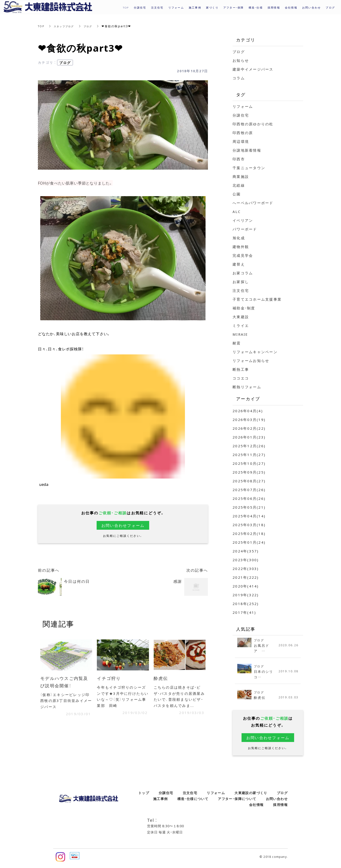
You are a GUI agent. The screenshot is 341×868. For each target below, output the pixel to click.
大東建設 (241, 317)
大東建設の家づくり (251, 796)
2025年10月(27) (249, 463)
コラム (239, 78)
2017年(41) (244, 612)
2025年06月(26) (249, 498)
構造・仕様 (256, 7)
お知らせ (241, 60)
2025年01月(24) (249, 542)
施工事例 (161, 801)
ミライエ (241, 325)
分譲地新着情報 (247, 150)
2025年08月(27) (249, 481)
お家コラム (243, 273)
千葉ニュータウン (249, 168)
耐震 (237, 343)
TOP (42, 26)
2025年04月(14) (249, 516)
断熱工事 (241, 369)
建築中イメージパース (253, 69)
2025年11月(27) (249, 455)
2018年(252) (246, 604)
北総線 (239, 185)
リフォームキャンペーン (255, 352)
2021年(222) (246, 577)
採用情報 (274, 7)
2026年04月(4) (248, 411)
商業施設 (241, 176)
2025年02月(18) (249, 533)
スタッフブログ (67, 26)
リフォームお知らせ (251, 361)
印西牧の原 (243, 133)
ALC (237, 212)
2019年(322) (246, 595)
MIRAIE (240, 334)
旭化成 (239, 238)
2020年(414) (246, 586)
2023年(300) (246, 560)
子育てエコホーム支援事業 (257, 299)
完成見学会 (243, 255)
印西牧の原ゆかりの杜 (253, 124)
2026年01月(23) (249, 437)
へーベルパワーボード (253, 203)
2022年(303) (246, 569)
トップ (144, 796)
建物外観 (241, 247)
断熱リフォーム (247, 387)
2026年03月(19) (249, 420)
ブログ (93, 26)
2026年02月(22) (249, 428)
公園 (237, 194)
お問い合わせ (277, 801)
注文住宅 (241, 290)
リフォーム (243, 106)
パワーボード (245, 229)
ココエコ (241, 378)
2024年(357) (246, 551)
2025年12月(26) (249, 446)
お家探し (241, 282)
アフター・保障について (237, 801)
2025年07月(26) (249, 490)
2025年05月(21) (249, 507)
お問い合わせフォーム (123, 525)
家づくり (212, 7)
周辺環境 (241, 141)
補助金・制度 (244, 308)
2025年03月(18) (249, 525)
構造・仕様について (193, 801)
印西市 (239, 159)
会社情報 (256, 807)
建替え (239, 264)
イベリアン (243, 220)
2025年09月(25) (249, 472)
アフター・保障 (234, 7)
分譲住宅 (241, 115)
